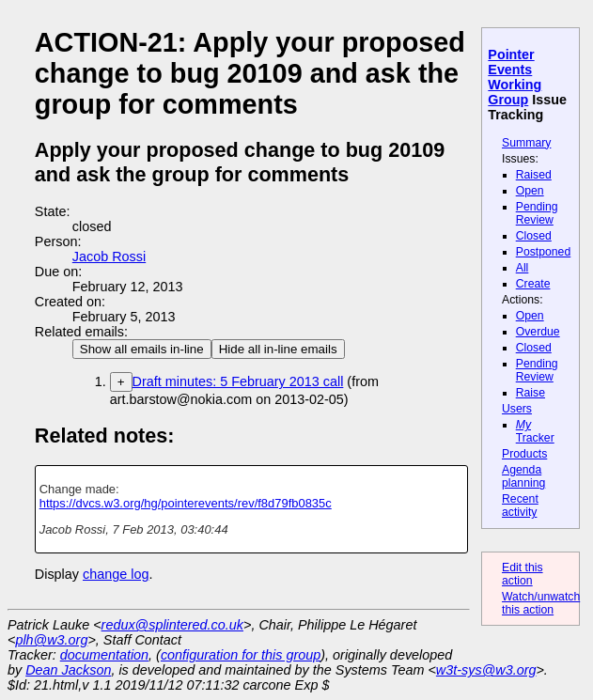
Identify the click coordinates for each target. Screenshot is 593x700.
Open (530, 191)
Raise (531, 393)
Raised (534, 175)
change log (116, 574)
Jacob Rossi (109, 257)
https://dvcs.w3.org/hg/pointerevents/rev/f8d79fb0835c (186, 503)
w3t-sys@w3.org (486, 670)
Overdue (538, 332)
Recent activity (520, 506)
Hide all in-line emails (278, 349)
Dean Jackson (68, 670)
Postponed (544, 252)
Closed (534, 236)
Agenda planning (523, 476)
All (523, 268)
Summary (526, 143)
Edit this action (523, 574)
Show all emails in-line (142, 349)
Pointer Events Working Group (515, 77)
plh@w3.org (51, 640)
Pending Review (537, 213)
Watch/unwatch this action (541, 603)
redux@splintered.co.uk (172, 625)
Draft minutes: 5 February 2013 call (238, 381)
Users (517, 409)
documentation (104, 655)
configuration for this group (241, 655)
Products (524, 454)
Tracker (535, 431)
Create (533, 284)
